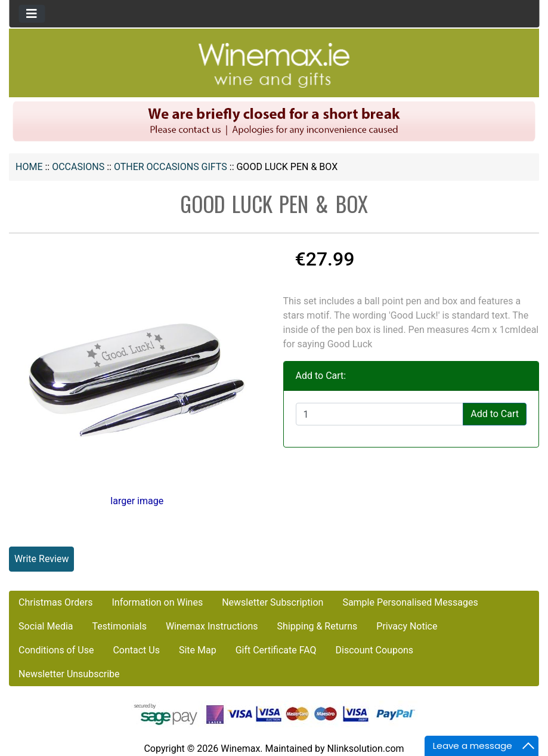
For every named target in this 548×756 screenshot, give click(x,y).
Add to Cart (495, 414)
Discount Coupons (375, 650)
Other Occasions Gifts (171, 167)
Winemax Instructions (212, 626)
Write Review (41, 559)
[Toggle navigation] (32, 14)
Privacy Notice (407, 626)
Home (29, 167)
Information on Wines (157, 602)
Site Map (198, 650)
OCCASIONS (78, 167)
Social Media (46, 626)
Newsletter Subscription (273, 602)
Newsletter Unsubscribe (69, 674)
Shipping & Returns (318, 626)
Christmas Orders (55, 602)
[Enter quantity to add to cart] (380, 414)
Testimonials (120, 626)
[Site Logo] (274, 65)
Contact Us (136, 650)
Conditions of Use (56, 650)
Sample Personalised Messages (410, 602)
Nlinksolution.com (365, 749)
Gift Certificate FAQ (276, 650)
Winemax (240, 749)
